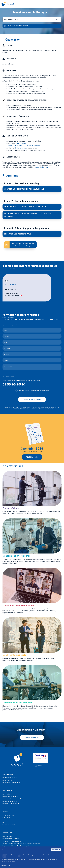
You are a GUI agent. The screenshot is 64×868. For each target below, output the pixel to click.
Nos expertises (8, 9)
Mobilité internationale (10, 801)
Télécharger (32, 457)
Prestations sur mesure (10, 778)
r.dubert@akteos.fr (41, 167)
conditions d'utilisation (38, 409)
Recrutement (7, 820)
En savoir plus (6, 866)
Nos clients (6, 818)
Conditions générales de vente (12, 841)
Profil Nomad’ (22, 143)
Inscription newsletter (9, 825)
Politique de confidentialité (11, 839)
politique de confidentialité (19, 409)
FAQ (4, 822)
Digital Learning (21, 148)
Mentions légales (8, 836)
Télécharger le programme (23, 245)
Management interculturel (11, 797)
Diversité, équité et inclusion (11, 804)
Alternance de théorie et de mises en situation (23, 146)
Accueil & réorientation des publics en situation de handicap (21, 844)
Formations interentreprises (11, 783)
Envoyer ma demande (32, 399)
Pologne (37, 9)
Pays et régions (20, 9)
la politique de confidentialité (40, 391)
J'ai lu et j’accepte (34, 391)
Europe (30, 9)
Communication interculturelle (12, 799)
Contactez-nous (32, 737)
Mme (17, 325)
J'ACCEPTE (56, 850)
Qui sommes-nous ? (9, 815)
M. (7, 325)
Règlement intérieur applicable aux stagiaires (17, 846)
